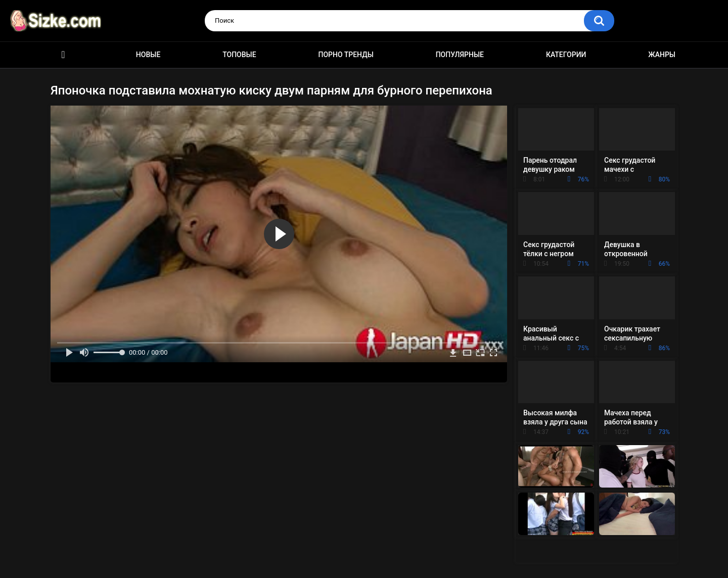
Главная (63, 55)
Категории (566, 55)
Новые (148, 55)
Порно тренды (346, 55)
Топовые (239, 55)
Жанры (662, 55)
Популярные (460, 55)
